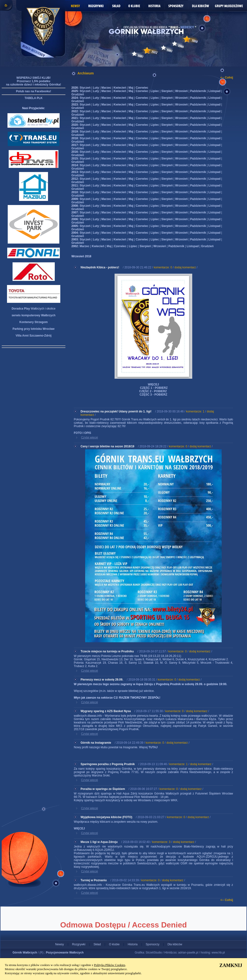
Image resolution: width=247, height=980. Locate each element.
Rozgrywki (79, 944)
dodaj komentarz (185, 267)
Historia (133, 944)
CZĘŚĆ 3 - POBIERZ (153, 395)
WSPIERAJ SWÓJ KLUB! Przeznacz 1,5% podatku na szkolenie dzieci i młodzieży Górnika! (34, 81)
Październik (198, 91)
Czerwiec (142, 88)
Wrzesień (181, 91)
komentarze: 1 (195, 411)
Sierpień (167, 91)
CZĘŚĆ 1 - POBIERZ (153, 388)
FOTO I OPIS (82, 433)
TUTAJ (153, 747)
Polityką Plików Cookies (110, 965)
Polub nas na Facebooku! (33, 91)
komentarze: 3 (161, 842)
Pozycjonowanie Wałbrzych (65, 953)
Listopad (214, 91)
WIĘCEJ (153, 384)
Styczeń (85, 88)
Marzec (106, 88)
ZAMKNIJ (231, 965)
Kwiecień (120, 88)
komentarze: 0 (163, 267)
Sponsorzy (153, 944)
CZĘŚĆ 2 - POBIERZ (153, 391)
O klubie (114, 944)
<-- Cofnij (227, 78)
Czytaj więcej (89, 437)
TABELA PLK (34, 98)
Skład (97, 944)
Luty (96, 88)
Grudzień (78, 94)
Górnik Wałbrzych (25, 953)
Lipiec (155, 91)
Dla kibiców (175, 944)
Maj (131, 88)
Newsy (60, 944)
